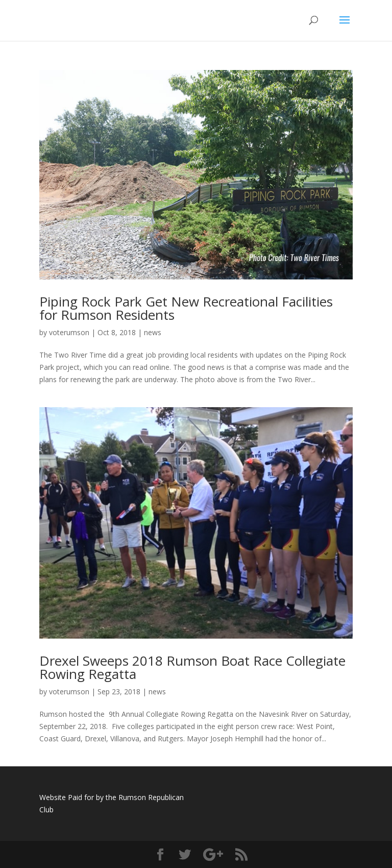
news (153, 332)
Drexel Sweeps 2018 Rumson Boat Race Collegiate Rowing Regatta (192, 667)
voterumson (69, 332)
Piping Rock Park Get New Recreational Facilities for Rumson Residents (186, 308)
